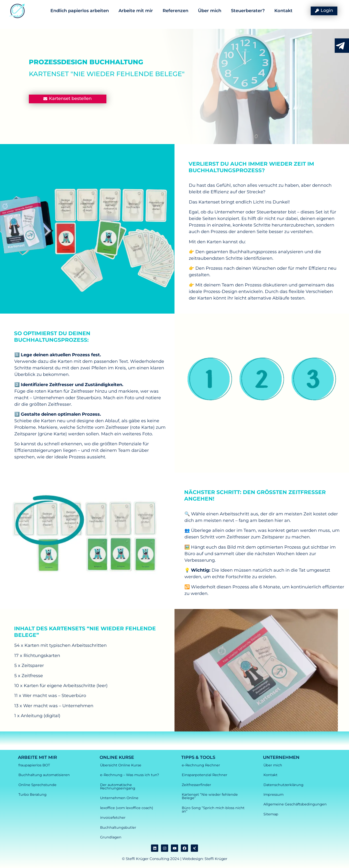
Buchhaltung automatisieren (44, 775)
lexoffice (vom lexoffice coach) (127, 808)
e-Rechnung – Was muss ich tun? (130, 775)
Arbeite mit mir (136, 11)
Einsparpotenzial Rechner (205, 775)
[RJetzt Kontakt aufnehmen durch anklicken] (340, 46)
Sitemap (271, 814)
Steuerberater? (248, 11)
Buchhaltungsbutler (118, 827)
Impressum (274, 795)
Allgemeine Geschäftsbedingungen (295, 804)
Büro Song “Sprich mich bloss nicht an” (213, 810)
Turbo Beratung (32, 795)
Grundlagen (111, 837)
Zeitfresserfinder (196, 785)
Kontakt (283, 11)
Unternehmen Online (119, 798)
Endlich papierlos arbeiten (80, 11)
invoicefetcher (113, 818)
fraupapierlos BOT (34, 765)
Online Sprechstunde (37, 785)
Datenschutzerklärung (283, 785)
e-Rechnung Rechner (201, 765)
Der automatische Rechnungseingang (118, 787)
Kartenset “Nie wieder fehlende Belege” (210, 796)
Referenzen (175, 11)
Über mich (210, 11)
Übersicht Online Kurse (121, 765)
